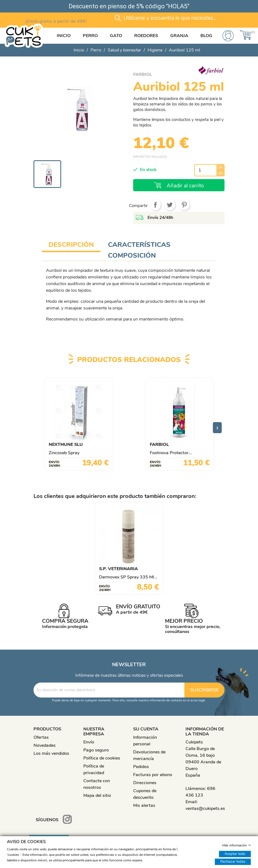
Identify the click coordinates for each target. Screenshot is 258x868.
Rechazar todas (233, 861)
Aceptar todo (235, 854)
